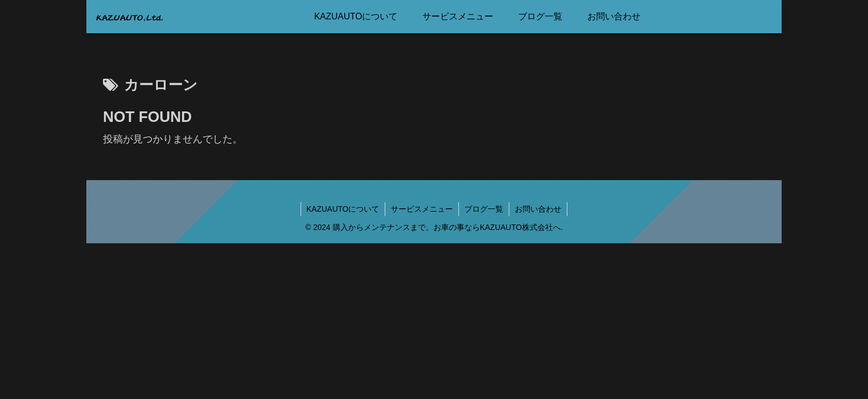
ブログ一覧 (484, 209)
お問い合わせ (538, 209)
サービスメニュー (422, 209)
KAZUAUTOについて (343, 209)
